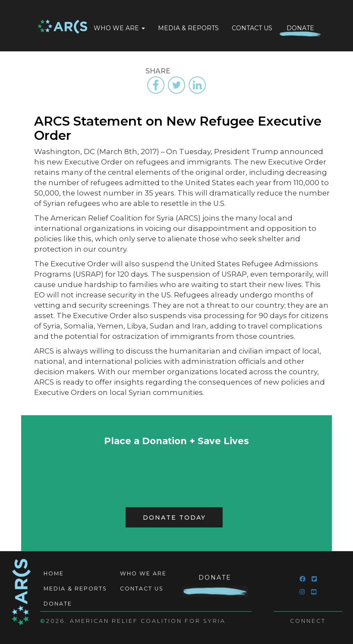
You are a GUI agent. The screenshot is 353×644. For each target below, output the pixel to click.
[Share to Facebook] (156, 85)
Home (62, 27)
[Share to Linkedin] (197, 85)
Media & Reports (188, 28)
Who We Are (119, 28)
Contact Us (252, 28)
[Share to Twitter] (176, 85)
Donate (300, 28)
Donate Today (174, 518)
